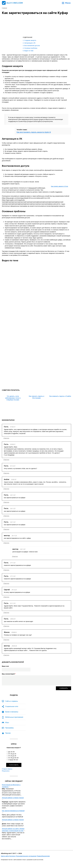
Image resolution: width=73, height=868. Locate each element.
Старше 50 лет (13, 760)
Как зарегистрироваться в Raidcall (13, 811)
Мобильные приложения (14, 717)
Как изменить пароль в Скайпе (60, 396)
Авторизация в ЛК (30, 43)
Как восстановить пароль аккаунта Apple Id (34, 132)
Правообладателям (43, 856)
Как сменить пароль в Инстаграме (36, 397)
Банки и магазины (12, 712)
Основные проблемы (31, 48)
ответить (6, 438)
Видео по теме (29, 51)
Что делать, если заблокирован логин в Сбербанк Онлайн (13, 398)
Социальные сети (12, 706)
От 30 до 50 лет (13, 758)
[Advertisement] (26, 26)
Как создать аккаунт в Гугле (60, 186)
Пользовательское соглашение (26, 856)
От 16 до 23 (12, 754)
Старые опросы (7, 769)
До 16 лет (11, 752)
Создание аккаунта (30, 40)
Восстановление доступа (32, 46)
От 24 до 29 (12, 756)
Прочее (8, 733)
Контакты (12, 856)
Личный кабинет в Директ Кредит (13, 798)
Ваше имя (5, 666)
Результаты (6, 771)
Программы (9, 728)
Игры (7, 722)
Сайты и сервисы (12, 701)
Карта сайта (5, 856)
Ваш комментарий (9, 674)
